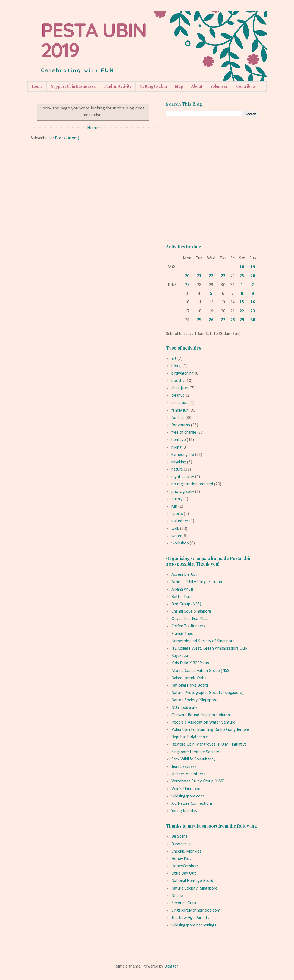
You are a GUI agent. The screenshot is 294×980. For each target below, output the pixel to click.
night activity (183, 477)
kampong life (183, 455)
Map (179, 86)
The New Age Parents (190, 918)
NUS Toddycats (184, 708)
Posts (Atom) (67, 138)
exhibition (180, 403)
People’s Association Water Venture (203, 722)
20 (187, 276)
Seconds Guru (184, 903)
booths (178, 381)
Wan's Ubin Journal (188, 789)
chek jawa (180, 388)
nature (177, 469)
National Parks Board (190, 685)
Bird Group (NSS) (186, 604)
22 (211, 276)
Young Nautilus (184, 811)
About (197, 86)
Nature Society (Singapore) (195, 700)
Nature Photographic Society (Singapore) (207, 693)
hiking (176, 447)
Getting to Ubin (153, 86)
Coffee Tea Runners (188, 626)
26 (253, 276)
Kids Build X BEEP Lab (190, 663)
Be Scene (180, 837)
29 (242, 320)
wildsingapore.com (188, 796)
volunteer (180, 521)
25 (242, 276)
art (174, 359)
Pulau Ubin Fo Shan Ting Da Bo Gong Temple (210, 730)
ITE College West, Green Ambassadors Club (209, 649)
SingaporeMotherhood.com (196, 910)
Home (37, 86)
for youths (181, 425)
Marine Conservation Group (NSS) (201, 671)
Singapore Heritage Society (195, 752)
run (174, 506)
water (176, 536)
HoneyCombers (185, 866)
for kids (178, 418)
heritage (179, 440)
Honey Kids (181, 859)
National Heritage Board (192, 881)
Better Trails (182, 597)
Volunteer (219, 86)
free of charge (184, 433)
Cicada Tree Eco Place (190, 619)
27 (187, 285)
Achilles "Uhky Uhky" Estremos (198, 582)
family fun (180, 411)
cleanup (178, 396)
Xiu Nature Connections (192, 804)
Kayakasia (180, 656)
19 (253, 267)
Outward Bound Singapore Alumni (201, 715)
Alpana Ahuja (183, 590)
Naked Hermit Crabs (189, 678)
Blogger (171, 966)
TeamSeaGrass (184, 767)
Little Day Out (184, 873)
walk (175, 529)
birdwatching (183, 374)
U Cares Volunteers (188, 774)
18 (242, 267)
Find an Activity (118, 86)
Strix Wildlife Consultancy (193, 759)
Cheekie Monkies (186, 851)
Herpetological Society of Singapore (203, 641)
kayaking (179, 462)
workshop (180, 543)
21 (199, 276)
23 (223, 276)
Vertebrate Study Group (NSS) (198, 781)
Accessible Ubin (185, 575)
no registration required (192, 484)
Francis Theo (182, 634)
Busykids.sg (182, 844)
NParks (178, 896)
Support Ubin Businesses (73, 86)
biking (176, 366)
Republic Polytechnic (190, 737)
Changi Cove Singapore (191, 612)
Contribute (246, 86)
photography (183, 492)
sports (177, 514)
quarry (177, 499)
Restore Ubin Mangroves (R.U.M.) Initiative (209, 744)
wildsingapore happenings (194, 925)
